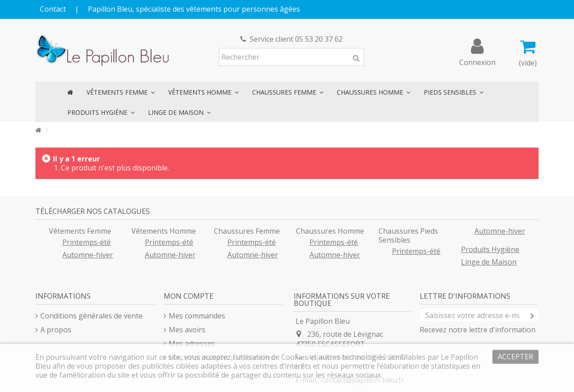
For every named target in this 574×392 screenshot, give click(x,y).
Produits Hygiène (490, 249)
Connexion (477, 61)
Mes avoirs (187, 330)
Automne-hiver (88, 255)
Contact (53, 9)
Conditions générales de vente (91, 316)
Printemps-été (87, 242)
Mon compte (189, 296)
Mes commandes (197, 316)
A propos (56, 330)
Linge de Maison (489, 262)
